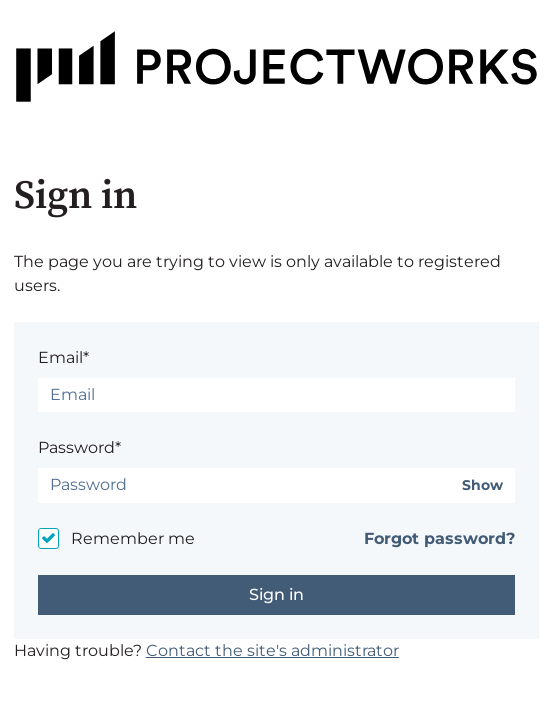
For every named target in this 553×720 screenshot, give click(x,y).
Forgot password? (439, 538)
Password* (79, 447)
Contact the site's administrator (272, 650)
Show (482, 485)
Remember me (133, 538)
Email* (63, 357)
